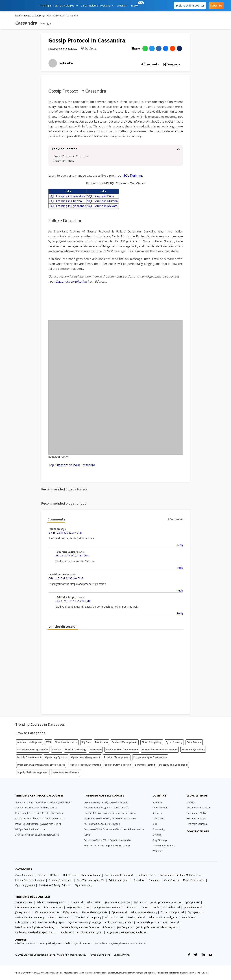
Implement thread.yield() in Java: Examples (36, 933)
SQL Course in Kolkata (102, 206)
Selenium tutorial (24, 903)
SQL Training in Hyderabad (68, 206)
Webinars (122, 6)
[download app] (199, 840)
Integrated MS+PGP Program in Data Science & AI (111, 819)
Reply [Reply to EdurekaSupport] (180, 568)
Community (159, 830)
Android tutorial (172, 908)
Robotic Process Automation (85, 765)
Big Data (86, 742)
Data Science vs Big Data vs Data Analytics (36, 928)
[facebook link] (189, 955)
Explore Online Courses (190, 6)
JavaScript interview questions (166, 903)
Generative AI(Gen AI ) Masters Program (106, 803)
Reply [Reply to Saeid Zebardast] (180, 591)
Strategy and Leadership (173, 765)
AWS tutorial (65, 918)
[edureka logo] (21, 6)
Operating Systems (56, 757)
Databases (37, 16)
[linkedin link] (203, 955)
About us (157, 803)
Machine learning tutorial (95, 913)
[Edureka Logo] (29, 787)
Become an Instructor (198, 808)
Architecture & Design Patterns (55, 886)
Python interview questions (119, 923)
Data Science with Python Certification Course (40, 819)
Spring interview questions (107, 908)
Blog (27, 16)
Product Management (117, 757)
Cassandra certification (71, 282)
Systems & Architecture (66, 773)
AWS (48, 742)
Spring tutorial (192, 903)
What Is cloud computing (88, 918)
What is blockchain (115, 918)
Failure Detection (64, 161)
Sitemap (157, 835)
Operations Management (86, 757)
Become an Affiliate (197, 813)
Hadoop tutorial (137, 918)
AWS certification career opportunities (35, 918)
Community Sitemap (163, 846)
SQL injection (195, 913)
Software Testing (145, 765)
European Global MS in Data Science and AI (108, 840)
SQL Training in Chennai (66, 201)
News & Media (160, 808)
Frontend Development (61, 880)
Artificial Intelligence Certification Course (37, 835)
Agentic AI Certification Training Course (36, 808)
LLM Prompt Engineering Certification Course (40, 813)
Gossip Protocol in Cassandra (71, 156)
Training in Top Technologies (59, 6)
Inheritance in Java (53, 908)
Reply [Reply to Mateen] (180, 545)
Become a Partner (197, 819)
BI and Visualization (66, 742)
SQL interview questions (47, 913)
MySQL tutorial (71, 913)
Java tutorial (77, 903)
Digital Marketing (75, 750)
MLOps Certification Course (30, 830)
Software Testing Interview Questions (80, 928)
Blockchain (101, 742)
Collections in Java (25, 923)
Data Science (194, 742)
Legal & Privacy (122, 955)
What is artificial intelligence (163, 918)
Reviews (157, 813)
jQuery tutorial (23, 913)
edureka (66, 63)
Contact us (158, 819)
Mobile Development (29, 757)
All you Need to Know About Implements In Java (128, 933)
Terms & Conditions (100, 955)
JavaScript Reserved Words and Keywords (157, 928)
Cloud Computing (152, 742)
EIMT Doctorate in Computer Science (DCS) (107, 846)
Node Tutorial (189, 918)
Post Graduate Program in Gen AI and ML (106, 808)
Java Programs (125, 928)
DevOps (57, 750)
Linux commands (150, 908)
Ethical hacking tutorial (172, 913)
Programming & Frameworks (150, 757)
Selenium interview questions (52, 903)
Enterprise (96, 750)
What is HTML (94, 903)
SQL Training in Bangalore (67, 197)
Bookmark (172, 65)
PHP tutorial (140, 903)
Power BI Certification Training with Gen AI (38, 824)
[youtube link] (211, 955)
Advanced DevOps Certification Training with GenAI (43, 803)
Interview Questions (193, 750)
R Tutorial (108, 928)
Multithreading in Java (148, 923)
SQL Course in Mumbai (103, 201)
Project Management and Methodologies (41, 765)
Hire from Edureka (197, 824)
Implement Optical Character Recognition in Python (82, 933)
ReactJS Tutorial (171, 923)
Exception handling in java (51, 923)
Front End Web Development (122, 750)
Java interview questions (117, 903)
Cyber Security (174, 742)
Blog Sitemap (160, 840)
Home (18, 16)
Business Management (125, 742)
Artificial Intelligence (30, 742)
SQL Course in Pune (101, 197)
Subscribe (216, 6)
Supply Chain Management (33, 773)
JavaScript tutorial (193, 908)
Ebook (135, 4)
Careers (191, 803)
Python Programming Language (85, 923)
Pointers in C (131, 908)
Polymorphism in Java (78, 908)
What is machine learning (144, 913)
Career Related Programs (97, 6)
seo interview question (118, 765)
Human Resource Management (160, 750)
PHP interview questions (28, 908)
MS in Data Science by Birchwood (102, 824)
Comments (150, 65)
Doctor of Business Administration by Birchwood (110, 813)
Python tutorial (119, 913)
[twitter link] (196, 955)
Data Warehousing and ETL (33, 750)
